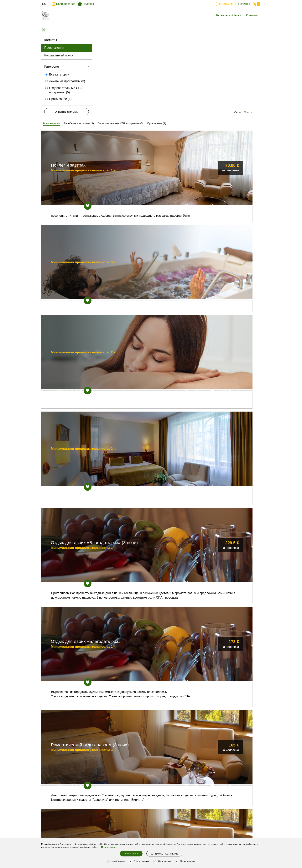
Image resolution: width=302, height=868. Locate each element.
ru (46, 4)
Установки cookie (152, 826)
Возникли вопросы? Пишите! (212, 818)
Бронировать (233, 107)
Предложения (54, 48)
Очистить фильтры (67, 112)
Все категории (57, 74)
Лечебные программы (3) (65, 81)
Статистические (140, 861)
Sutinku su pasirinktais (164, 854)
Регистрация (107, 816)
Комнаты (51, 40)
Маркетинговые (186, 861)
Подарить (203, 107)
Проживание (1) (58, 99)
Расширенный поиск (59, 55)
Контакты (252, 15)
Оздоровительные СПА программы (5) (64, 90)
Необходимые (117, 861)
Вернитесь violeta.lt (229, 15)
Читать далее (109, 847)
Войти (102, 822)
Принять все (131, 854)
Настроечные (163, 861)
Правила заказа (151, 833)
